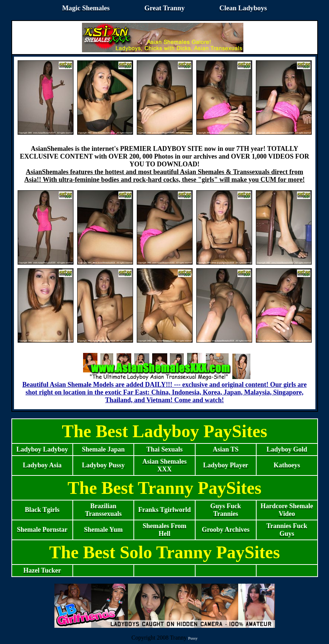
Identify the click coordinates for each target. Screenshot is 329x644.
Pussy (193, 638)
